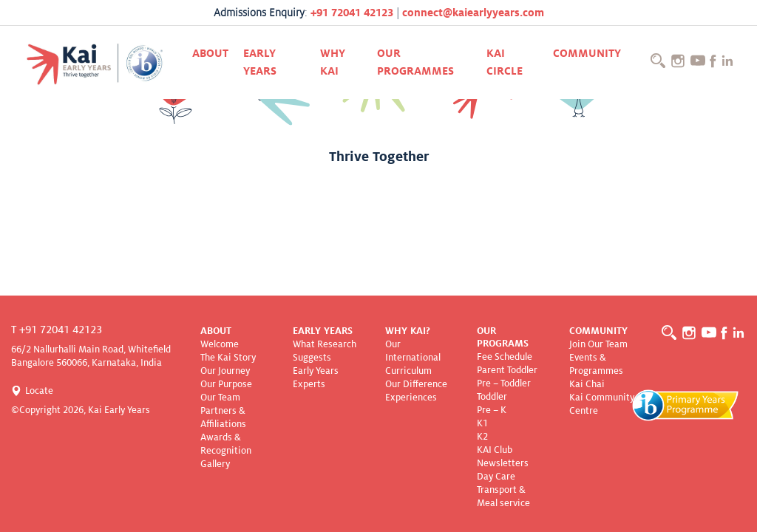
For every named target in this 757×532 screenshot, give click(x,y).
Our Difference (416, 384)
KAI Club (495, 450)
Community (587, 53)
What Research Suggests (325, 351)
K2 (482, 437)
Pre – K (492, 410)
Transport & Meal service (503, 497)
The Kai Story (228, 358)
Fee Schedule (505, 357)
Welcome (220, 344)
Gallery (215, 464)
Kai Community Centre (602, 404)
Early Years (260, 62)
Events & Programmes (596, 364)
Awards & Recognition (226, 444)
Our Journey (225, 371)
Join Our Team (598, 344)
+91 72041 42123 (352, 13)
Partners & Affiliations (223, 417)
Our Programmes (415, 62)
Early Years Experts (316, 378)
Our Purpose (226, 384)
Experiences (411, 398)
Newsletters (503, 463)
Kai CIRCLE (505, 62)
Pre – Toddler (504, 383)
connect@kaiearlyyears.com (473, 13)
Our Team (220, 398)
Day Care (496, 477)
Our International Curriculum (413, 358)
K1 (482, 423)
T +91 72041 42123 (57, 330)
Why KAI (333, 62)
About (210, 53)
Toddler (492, 397)
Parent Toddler (507, 370)
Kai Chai (587, 384)
